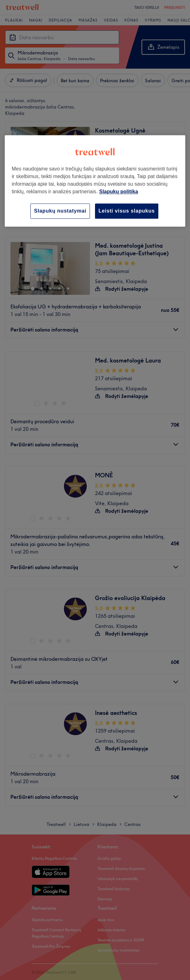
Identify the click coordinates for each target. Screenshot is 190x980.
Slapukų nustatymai (60, 211)
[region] (95, 181)
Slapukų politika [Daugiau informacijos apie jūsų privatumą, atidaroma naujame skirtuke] (119, 192)
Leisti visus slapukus (127, 211)
